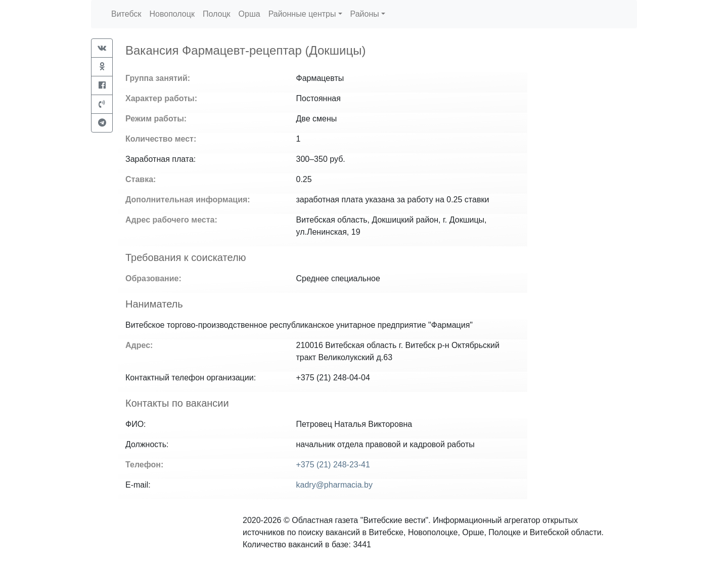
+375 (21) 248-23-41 (333, 465)
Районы (365, 14)
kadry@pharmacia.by (334, 485)
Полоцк (217, 14)
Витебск (126, 14)
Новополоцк (172, 14)
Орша (249, 14)
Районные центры (302, 14)
